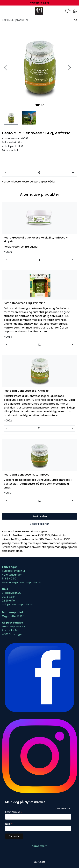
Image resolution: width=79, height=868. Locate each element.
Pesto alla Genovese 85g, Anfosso (26, 391)
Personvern (40, 846)
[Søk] (38, 20)
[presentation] (6, 68)
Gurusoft (39, 862)
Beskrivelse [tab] (40, 516)
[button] (38, 105)
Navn (9, 824)
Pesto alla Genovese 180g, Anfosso (27, 475)
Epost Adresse (14, 812)
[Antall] (39, 173)
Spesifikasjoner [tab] (39, 524)
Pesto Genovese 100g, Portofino (25, 303)
